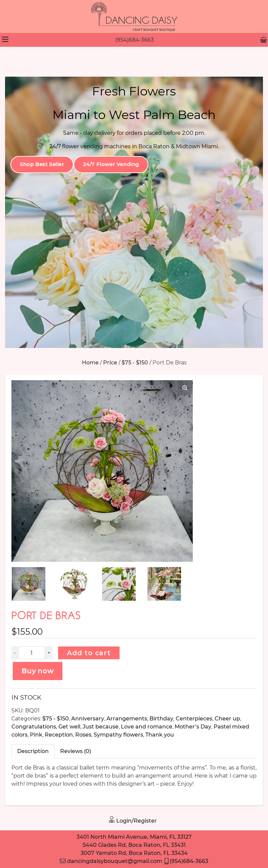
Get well (69, 727)
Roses (83, 735)
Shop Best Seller (42, 164)
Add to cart (89, 653)
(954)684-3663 (135, 40)
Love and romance (147, 727)
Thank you (160, 735)
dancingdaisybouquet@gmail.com (111, 861)
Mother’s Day (193, 727)
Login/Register (132, 821)
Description (33, 751)
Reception (59, 735)
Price (110, 363)
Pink (36, 735)
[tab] (33, 751)
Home (90, 363)
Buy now (38, 671)
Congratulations (34, 727)
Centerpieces (194, 719)
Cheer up (227, 719)
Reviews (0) (76, 751)
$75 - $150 (135, 363)
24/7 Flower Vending (111, 164)
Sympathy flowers (118, 735)
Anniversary (88, 719)
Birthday (161, 719)
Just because (101, 727)
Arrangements (127, 719)
